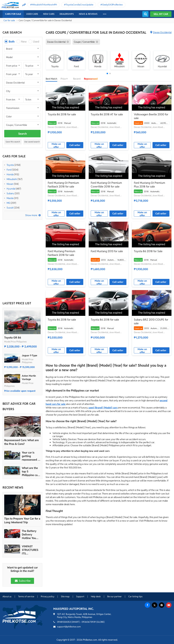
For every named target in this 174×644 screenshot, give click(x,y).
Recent (77, 79)
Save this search (13, 142)
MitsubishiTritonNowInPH (44, 5)
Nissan (10, 184)
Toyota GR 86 (13, 338)
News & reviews (88, 14)
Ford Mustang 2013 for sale (107, 251)
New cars (49, 14)
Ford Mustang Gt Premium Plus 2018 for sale (149, 185)
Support (80, 597)
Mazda (10, 198)
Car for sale (9, 20)
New (24, 42)
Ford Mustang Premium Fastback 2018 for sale (61, 253)
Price (65, 79)
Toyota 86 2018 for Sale (148, 251)
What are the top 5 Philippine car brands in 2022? (30, 472)
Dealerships (67, 14)
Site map (65, 597)
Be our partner (115, 597)
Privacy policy (48, 597)
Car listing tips (135, 597)
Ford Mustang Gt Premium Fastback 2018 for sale (63, 185)
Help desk (96, 597)
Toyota (10, 165)
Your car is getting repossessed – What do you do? (31, 456)
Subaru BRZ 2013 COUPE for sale (151, 321)
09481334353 (64, 622)
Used (36, 42)
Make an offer (56, 145)
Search (23, 134)
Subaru (10, 193)
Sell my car (161, 14)
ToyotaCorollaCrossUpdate (80, 5)
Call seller (75, 145)
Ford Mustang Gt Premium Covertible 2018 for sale (106, 185)
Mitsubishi (12, 179)
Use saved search (32, 142)
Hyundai (11, 189)
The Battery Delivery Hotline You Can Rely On (29, 535)
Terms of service (26, 597)
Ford (9, 170)
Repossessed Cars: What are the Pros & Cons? (21, 442)
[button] (107, 73)
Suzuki (10, 208)
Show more (31, 215)
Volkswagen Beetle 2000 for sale (151, 116)
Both (12, 42)
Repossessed (91, 79)
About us (7, 597)
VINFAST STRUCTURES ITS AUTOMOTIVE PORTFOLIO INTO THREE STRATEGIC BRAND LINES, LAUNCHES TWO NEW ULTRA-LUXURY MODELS (31, 550)
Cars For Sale (13, 14)
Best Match (51, 79)
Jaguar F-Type (30, 355)
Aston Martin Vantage (29, 377)
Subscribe (22, 581)
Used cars (32, 14)
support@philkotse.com (69, 627)
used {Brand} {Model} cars (103, 408)
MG (8, 203)
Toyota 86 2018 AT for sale (107, 114)
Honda (10, 174)
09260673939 (89, 622)
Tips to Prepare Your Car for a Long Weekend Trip (22, 520)
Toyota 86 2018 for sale (62, 114)
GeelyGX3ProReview (112, 5)
